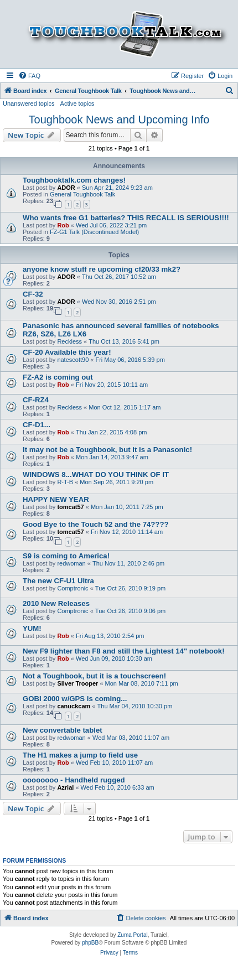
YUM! (32, 628)
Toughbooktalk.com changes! (74, 180)
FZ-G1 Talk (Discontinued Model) (94, 232)
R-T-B (65, 482)
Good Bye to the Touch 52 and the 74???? (96, 524)
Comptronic (73, 588)
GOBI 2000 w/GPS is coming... (75, 699)
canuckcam (74, 706)
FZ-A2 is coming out (58, 377)
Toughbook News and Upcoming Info (119, 120)
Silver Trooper (77, 683)
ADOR (66, 188)
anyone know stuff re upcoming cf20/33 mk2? (102, 269)
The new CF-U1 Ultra (58, 581)
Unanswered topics (29, 103)
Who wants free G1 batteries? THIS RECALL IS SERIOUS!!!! (126, 218)
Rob (63, 225)
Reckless (69, 341)
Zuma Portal (132, 935)
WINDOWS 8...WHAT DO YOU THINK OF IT (96, 475)
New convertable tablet (63, 730)
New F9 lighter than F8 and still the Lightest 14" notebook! (124, 651)
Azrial (65, 787)
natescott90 (73, 360)
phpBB (90, 943)
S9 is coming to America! (66, 556)
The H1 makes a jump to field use (80, 755)
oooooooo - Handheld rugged (74, 780)
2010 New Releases (56, 603)
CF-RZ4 (36, 400)
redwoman (71, 563)
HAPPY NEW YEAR (56, 499)
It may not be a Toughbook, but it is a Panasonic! (107, 450)
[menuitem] (29, 76)
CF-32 (33, 294)
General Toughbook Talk (82, 194)
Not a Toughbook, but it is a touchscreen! (94, 676)
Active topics (77, 103)
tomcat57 (70, 507)
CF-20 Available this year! (67, 352)
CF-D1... (37, 425)
